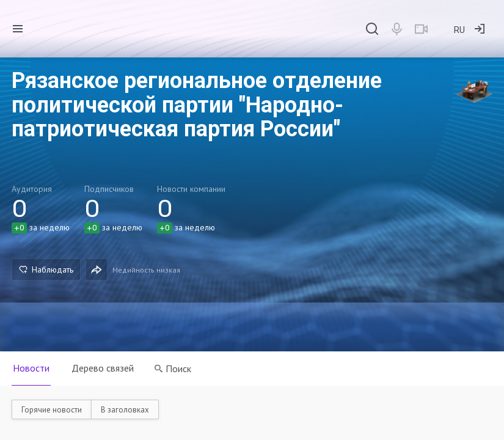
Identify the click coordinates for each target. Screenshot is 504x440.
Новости (31, 368)
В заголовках (125, 410)
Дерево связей (103, 368)
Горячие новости (52, 410)
